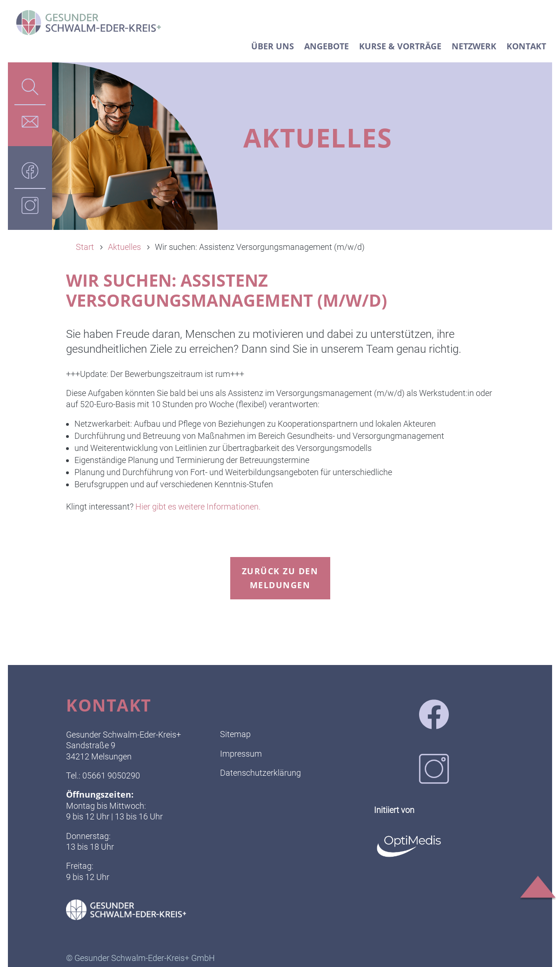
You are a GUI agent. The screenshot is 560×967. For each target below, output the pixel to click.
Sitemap (235, 734)
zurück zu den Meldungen (280, 578)
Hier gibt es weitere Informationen (196, 507)
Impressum (241, 754)
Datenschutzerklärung (260, 773)
